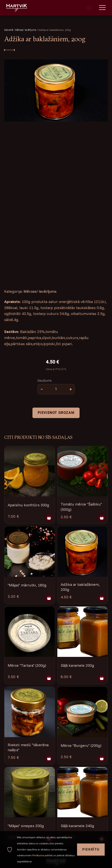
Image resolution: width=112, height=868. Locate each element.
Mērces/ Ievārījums (26, 30)
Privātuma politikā (42, 855)
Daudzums (44, 380)
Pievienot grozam (56, 413)
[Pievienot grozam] (49, 518)
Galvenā (9, 30)
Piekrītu (91, 849)
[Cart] (89, 8)
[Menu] (102, 8)
